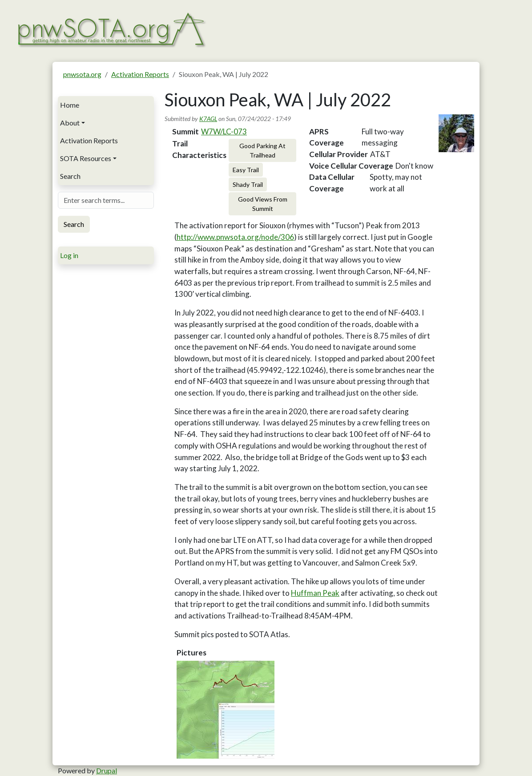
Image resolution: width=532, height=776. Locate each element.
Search (70, 176)
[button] (226, 710)
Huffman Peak (315, 593)
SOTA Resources (86, 158)
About (70, 123)
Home (70, 105)
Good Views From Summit (263, 204)
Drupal (107, 770)
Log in (69, 255)
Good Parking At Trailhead (262, 150)
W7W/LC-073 (224, 131)
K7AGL (208, 119)
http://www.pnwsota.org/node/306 (235, 237)
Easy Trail (246, 170)
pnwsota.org (82, 74)
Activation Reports (140, 74)
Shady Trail (248, 184)
